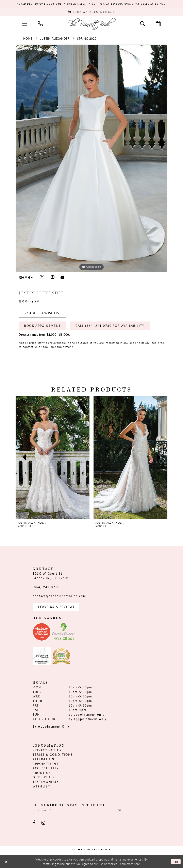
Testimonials (46, 782)
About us (42, 773)
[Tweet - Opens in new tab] (42, 277)
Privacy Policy (47, 750)
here (137, 864)
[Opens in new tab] (42, 632)
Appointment (46, 764)
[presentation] (53, 457)
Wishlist (41, 786)
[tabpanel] (91, 158)
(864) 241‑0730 (46, 587)
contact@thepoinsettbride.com (59, 596)
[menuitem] (25, 24)
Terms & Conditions (53, 755)
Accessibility (46, 768)
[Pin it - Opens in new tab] (53, 277)
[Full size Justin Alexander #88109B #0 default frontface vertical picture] (91, 158)
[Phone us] (40, 24)
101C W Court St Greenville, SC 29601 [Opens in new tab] (51, 576)
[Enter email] (77, 810)
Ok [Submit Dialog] (176, 862)
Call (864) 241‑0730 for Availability (110, 326)
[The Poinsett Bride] (91, 24)
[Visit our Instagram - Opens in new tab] (43, 823)
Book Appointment (42, 326)
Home (28, 38)
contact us (30, 347)
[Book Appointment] (91, 12)
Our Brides (44, 777)
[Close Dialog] (6, 862)
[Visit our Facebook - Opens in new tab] (34, 823)
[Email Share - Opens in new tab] (62, 277)
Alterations (45, 759)
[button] (25, 24)
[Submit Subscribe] (119, 810)
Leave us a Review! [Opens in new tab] (56, 607)
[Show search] (143, 24)
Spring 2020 (87, 38)
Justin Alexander (55, 38)
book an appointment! (58, 347)
